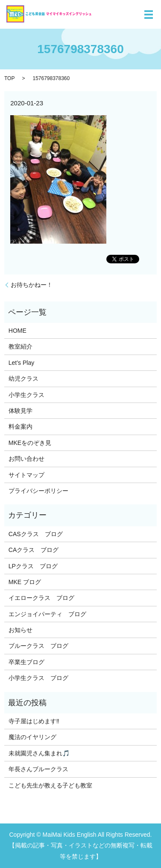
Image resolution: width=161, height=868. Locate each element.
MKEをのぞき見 (30, 443)
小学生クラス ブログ (38, 678)
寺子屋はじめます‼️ (34, 721)
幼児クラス (23, 379)
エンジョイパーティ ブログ (47, 614)
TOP (9, 78)
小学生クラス (26, 395)
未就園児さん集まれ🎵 (39, 753)
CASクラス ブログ (36, 534)
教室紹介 (20, 346)
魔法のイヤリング (32, 737)
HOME (18, 331)
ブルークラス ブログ (38, 646)
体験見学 (20, 411)
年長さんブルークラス (38, 769)
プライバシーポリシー (38, 491)
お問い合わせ (26, 459)
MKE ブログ (25, 582)
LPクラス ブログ (33, 566)
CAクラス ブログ (34, 550)
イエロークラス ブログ (41, 598)
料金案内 (20, 427)
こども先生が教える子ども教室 (50, 785)
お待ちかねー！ (32, 285)
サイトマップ (26, 475)
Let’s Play (21, 363)
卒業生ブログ (26, 662)
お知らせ (20, 630)
